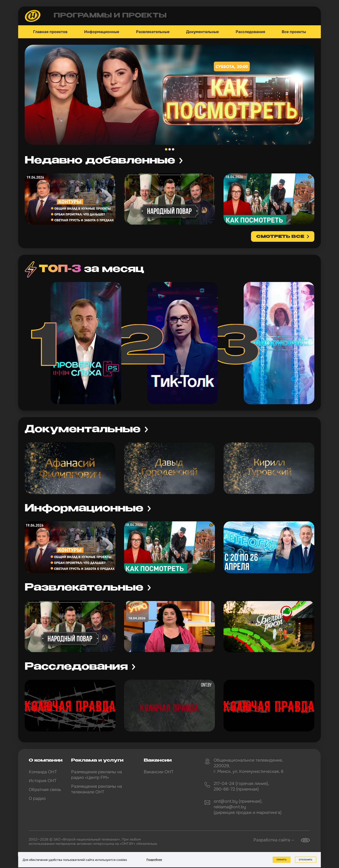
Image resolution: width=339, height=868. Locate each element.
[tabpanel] (169, 95)
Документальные (202, 32)
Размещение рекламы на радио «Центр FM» (97, 775)
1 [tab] (166, 149)
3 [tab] (173, 149)
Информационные (102, 32)
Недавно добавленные (100, 161)
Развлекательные (153, 32)
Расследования (250, 32)
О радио (37, 798)
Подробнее (154, 860)
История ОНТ (43, 781)
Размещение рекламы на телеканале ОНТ (97, 789)
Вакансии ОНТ (159, 772)
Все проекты (294, 32)
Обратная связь (45, 790)
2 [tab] (170, 149)
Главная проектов (50, 32)
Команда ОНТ (43, 772)
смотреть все (280, 237)
